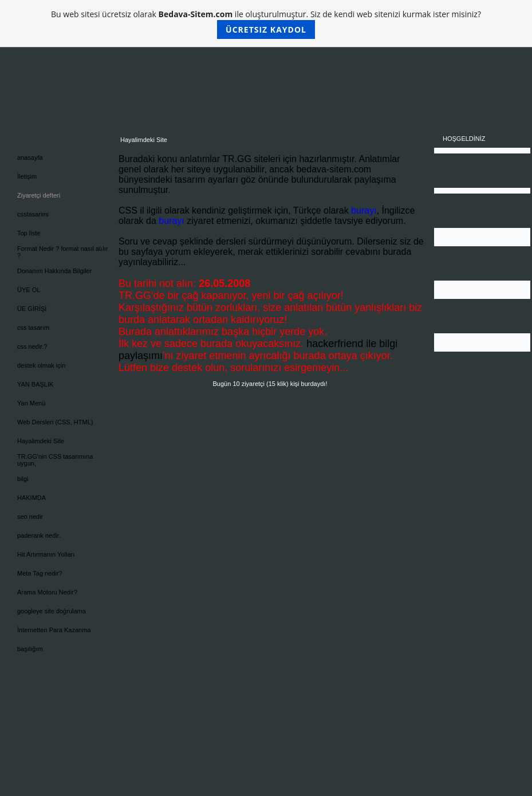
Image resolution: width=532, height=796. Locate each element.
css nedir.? (32, 346)
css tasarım (33, 328)
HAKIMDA (31, 498)
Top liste (29, 233)
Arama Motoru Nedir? (47, 592)
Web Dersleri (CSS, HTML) (55, 422)
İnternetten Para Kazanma (54, 630)
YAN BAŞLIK (35, 384)
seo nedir (30, 517)
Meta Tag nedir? (40, 573)
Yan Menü (31, 403)
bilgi (23, 479)
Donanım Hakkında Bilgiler (54, 271)
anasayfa (30, 157)
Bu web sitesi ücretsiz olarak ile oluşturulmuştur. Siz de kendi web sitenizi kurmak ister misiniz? (266, 24)
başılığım (30, 649)
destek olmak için (41, 365)
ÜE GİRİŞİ (32, 309)
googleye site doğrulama (52, 611)
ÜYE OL (29, 290)
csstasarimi (33, 214)
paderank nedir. (39, 535)
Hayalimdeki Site (41, 441)
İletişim (27, 176)
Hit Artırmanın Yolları (46, 554)
